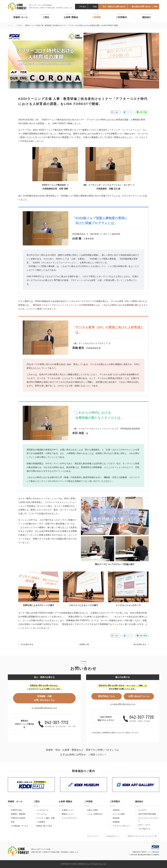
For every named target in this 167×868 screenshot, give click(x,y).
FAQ (95, 7)
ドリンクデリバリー (70, 818)
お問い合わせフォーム (139, 696)
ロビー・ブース (144, 825)
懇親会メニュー (68, 814)
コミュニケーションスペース (148, 819)
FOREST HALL (17, 810)
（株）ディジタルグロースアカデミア (90, 343)
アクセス (83, 7)
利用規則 (116, 822)
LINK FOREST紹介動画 (147, 814)
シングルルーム (42, 810)
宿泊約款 (116, 818)
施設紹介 (139, 801)
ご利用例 (19, 25)
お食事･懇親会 (65, 801)
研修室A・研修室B (18, 814)
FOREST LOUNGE (18, 818)
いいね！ (116, 112)
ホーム (10, 25)
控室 (13, 822)
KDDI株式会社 (79, 234)
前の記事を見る (140, 644)
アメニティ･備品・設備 (45, 818)
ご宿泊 (36, 801)
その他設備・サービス (20, 826)
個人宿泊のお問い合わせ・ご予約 (145, 7)
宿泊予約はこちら (106, 696)
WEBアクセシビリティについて (141, 836)
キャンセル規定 (119, 814)
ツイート (129, 112)
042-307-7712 (57, 722)
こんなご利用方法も (95, 814)
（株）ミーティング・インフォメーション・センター (107, 185)
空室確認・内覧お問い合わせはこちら (44, 698)
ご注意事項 (41, 822)
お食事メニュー (68, 810)
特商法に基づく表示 (44, 826)
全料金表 (116, 810)
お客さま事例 (92, 810)
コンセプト (142, 810)
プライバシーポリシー (121, 826)
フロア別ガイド (144, 829)
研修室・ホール (15, 801)
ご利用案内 (115, 801)
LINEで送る (143, 112)
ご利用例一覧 (83, 644)
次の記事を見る (27, 644)
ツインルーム (41, 814)
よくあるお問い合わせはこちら (44, 708)
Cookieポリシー (113, 836)
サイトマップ (93, 836)
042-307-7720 (142, 717)
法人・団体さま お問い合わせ (114, 7)
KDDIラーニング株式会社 (54, 185)
